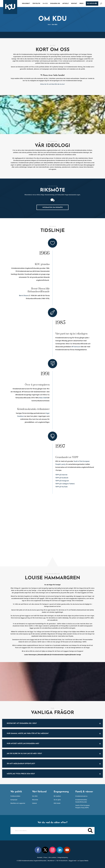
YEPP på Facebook (62, 478)
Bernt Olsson (24, 295)
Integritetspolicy (63, 857)
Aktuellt (66, 4)
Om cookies (52, 857)
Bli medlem (92, 3)
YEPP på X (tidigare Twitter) (65, 484)
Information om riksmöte (52, 207)
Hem (49, 24)
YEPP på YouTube (61, 487)
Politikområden (15, 796)
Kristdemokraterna (81, 796)
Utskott (34, 803)
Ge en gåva (57, 800)
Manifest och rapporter (18, 803)
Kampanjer (14, 800)
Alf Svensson (76, 347)
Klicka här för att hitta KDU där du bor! (52, 84)
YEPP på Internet (61, 475)
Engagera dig (55, 4)
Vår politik (36, 4)
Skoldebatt (26, 4)
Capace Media (84, 861)
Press (81, 4)
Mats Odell (43, 398)
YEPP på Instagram (62, 481)
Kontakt (74, 4)
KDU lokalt (57, 803)
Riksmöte (35, 800)
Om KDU (45, 4)
